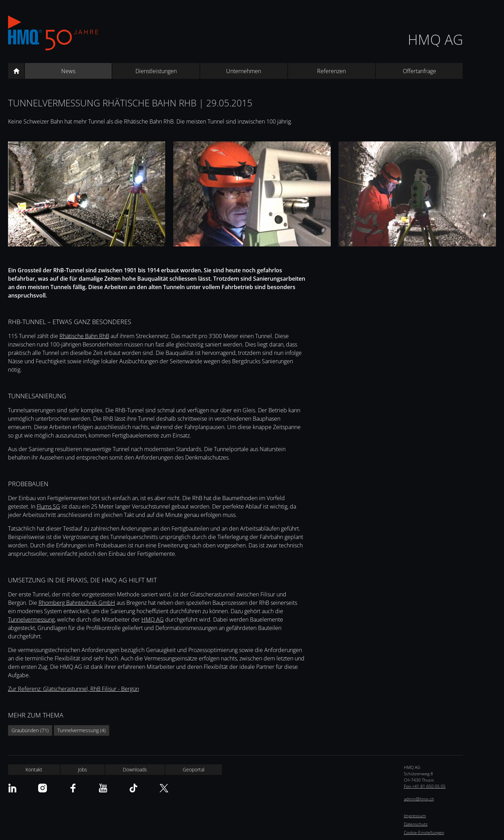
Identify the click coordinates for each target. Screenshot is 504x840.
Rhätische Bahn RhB (84, 336)
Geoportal (194, 769)
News (68, 71)
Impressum (415, 816)
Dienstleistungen (156, 71)
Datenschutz (416, 824)
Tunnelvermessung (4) (82, 730)
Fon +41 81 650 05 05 (425, 786)
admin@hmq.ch (419, 799)
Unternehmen (244, 71)
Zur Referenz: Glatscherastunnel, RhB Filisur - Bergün (73, 689)
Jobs (83, 769)
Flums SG (48, 506)
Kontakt (34, 769)
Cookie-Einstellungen (424, 832)
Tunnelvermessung (31, 619)
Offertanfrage (419, 71)
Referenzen (331, 71)
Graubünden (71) (30, 730)
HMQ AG (435, 39)
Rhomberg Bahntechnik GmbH (77, 603)
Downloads (135, 769)
